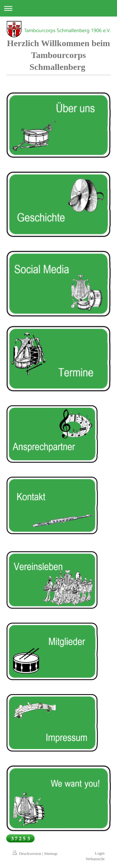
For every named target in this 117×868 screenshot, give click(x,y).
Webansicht (95, 859)
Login (100, 853)
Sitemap (51, 853)
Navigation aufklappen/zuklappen (58, 8)
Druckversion (27, 853)
